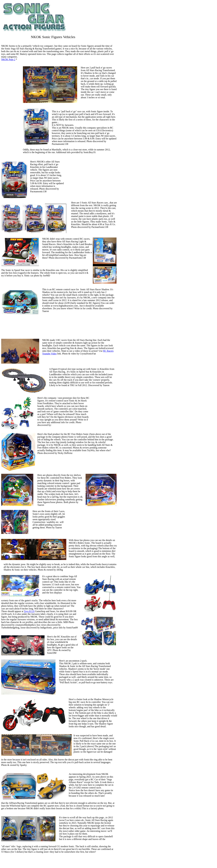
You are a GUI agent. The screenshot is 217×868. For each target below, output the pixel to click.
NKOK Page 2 (8, 59)
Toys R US (29, 611)
